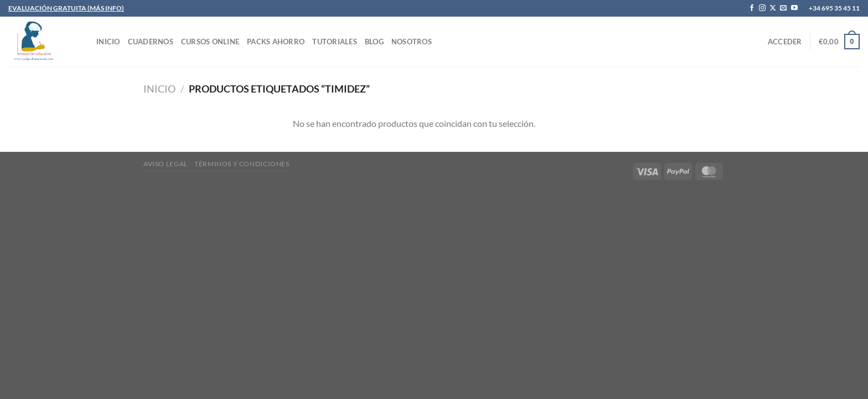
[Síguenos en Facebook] (752, 8)
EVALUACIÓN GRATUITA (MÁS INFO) (66, 8)
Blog (374, 42)
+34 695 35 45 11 (834, 8)
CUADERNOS (151, 42)
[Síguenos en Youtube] (794, 8)
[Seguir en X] (773, 8)
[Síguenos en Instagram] (762, 8)
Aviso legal (166, 164)
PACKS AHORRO (276, 42)
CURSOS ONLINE (210, 42)
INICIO (108, 42)
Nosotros (412, 42)
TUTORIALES (335, 42)
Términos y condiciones (242, 164)
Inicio (159, 89)
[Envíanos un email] (783, 8)
